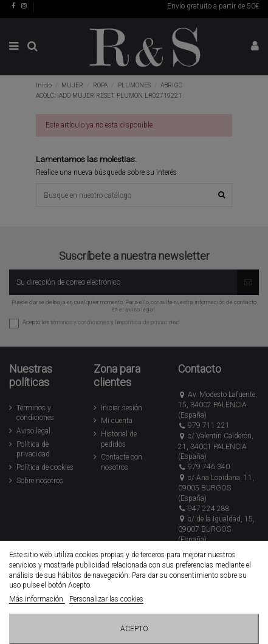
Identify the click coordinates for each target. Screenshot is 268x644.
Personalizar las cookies (106, 599)
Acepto (134, 629)
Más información (37, 599)
